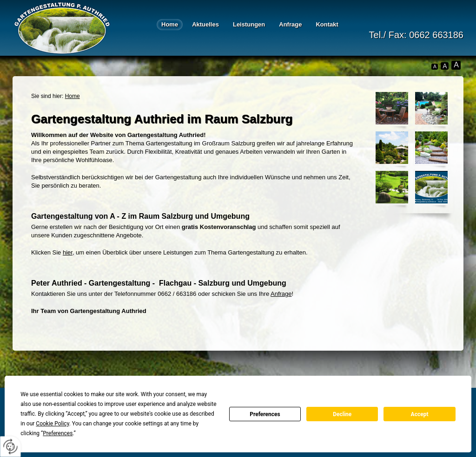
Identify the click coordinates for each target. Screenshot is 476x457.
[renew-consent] (10, 447)
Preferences (265, 414)
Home (170, 24)
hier (68, 252)
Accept (420, 414)
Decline (342, 414)
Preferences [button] (58, 433)
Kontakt (327, 24)
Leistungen (249, 24)
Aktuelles (205, 24)
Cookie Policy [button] (52, 424)
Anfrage (290, 24)
